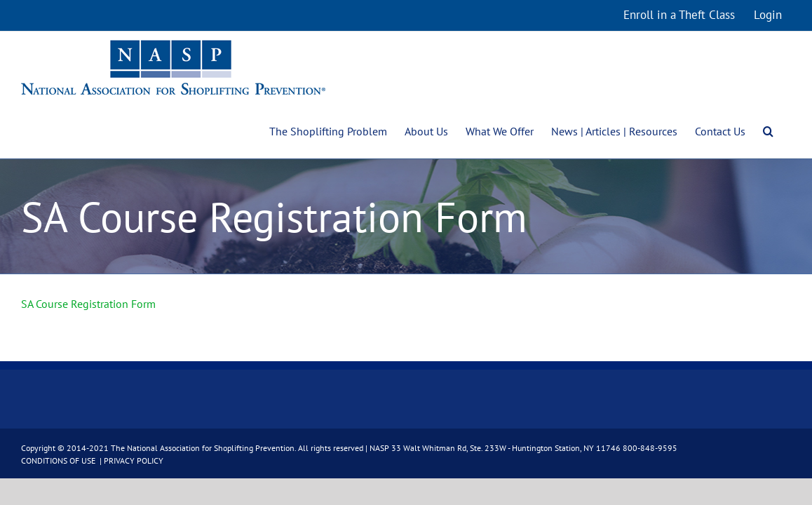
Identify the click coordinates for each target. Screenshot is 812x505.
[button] (786, 130)
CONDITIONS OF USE (59, 460)
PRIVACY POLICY (134, 460)
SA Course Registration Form (88, 304)
